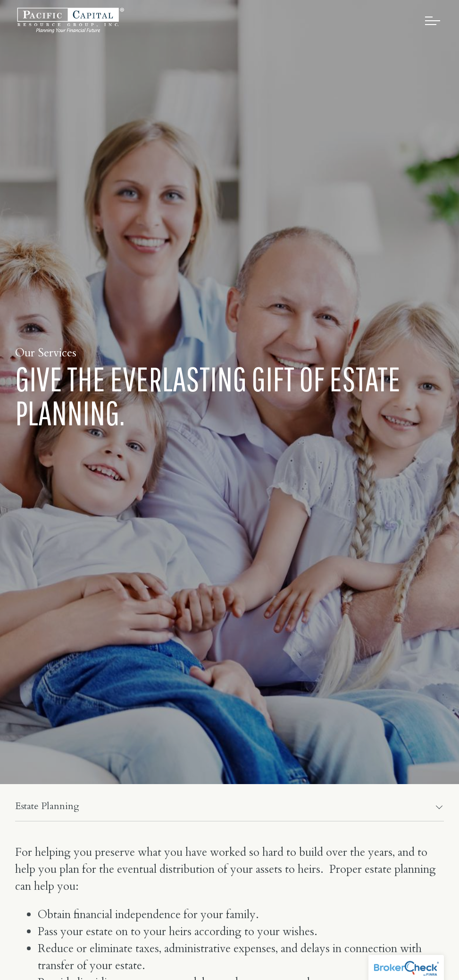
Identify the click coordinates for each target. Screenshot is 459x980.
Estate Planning (47, 806)
